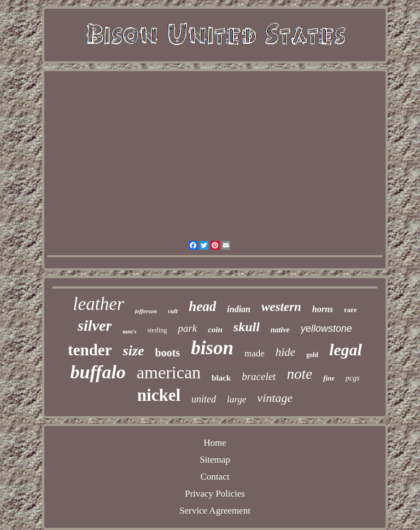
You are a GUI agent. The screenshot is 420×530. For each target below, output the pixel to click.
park (187, 328)
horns (323, 309)
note (299, 374)
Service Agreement (215, 511)
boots (168, 353)
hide (285, 352)
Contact (215, 477)
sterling (157, 330)
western (281, 307)
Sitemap (215, 460)
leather (98, 304)
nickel (159, 395)
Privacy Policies (215, 494)
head (202, 306)
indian (239, 309)
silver (95, 326)
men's (129, 332)
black (221, 378)
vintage (275, 398)
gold (312, 355)
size (134, 351)
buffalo (98, 372)
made (255, 353)
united (204, 399)
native (280, 330)
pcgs (353, 378)
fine (329, 378)
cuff (173, 311)
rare (351, 310)
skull (247, 327)
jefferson (146, 311)
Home (215, 443)
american (169, 372)
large (237, 399)
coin (215, 330)
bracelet (259, 376)
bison (212, 348)
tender (90, 350)
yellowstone (326, 329)
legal (346, 350)
